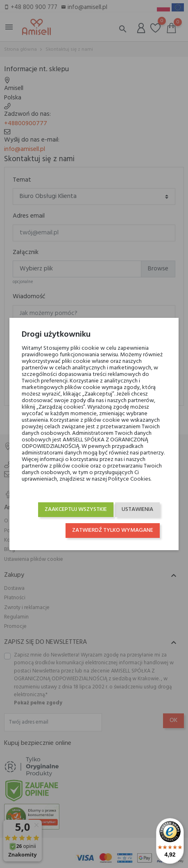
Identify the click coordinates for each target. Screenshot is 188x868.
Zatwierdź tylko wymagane (113, 530)
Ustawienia (137, 509)
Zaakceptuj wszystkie (76, 509)
